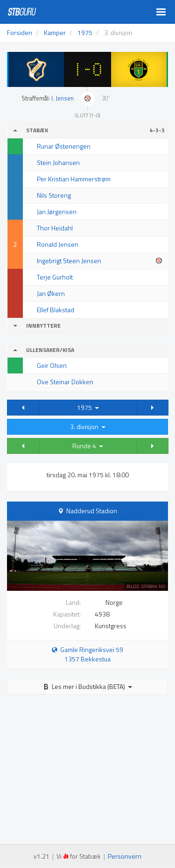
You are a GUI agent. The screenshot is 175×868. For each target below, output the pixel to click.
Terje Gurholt (55, 277)
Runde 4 (88, 446)
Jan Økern (51, 293)
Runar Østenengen (64, 146)
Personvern (125, 856)
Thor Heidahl (55, 228)
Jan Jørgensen (57, 212)
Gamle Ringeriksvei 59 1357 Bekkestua (87, 654)
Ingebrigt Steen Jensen (69, 261)
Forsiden (20, 32)
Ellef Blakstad (56, 310)
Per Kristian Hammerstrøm (74, 179)
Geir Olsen (52, 365)
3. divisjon (88, 427)
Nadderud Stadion (92, 511)
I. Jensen (63, 98)
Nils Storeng (54, 195)
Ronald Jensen (58, 244)
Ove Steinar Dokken (65, 382)
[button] (23, 408)
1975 (88, 407)
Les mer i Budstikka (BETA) (88, 686)
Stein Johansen (58, 162)
